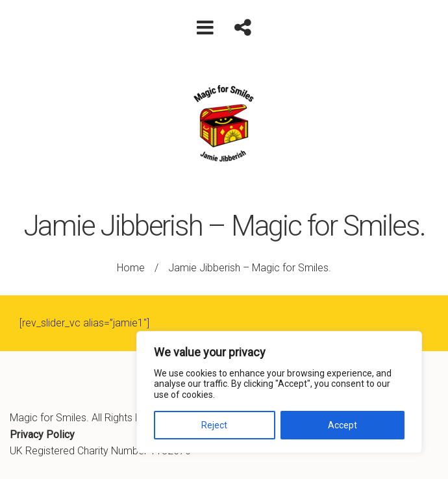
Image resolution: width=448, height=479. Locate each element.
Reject (214, 425)
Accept (342, 425)
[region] (279, 392)
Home (131, 268)
